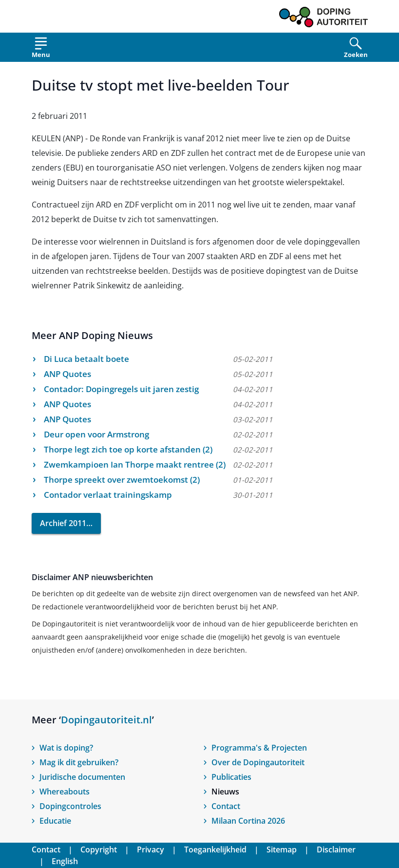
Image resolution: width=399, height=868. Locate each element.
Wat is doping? (66, 748)
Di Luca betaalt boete (86, 359)
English (65, 861)
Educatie (55, 821)
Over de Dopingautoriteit (258, 762)
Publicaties (231, 777)
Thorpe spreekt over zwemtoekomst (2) (122, 480)
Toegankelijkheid (215, 849)
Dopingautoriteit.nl (106, 720)
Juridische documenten (82, 777)
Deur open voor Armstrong (96, 434)
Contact (226, 806)
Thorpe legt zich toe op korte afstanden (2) (128, 449)
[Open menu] (41, 49)
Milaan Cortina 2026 (248, 821)
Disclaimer (336, 849)
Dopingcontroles (70, 806)
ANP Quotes (67, 374)
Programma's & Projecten (259, 748)
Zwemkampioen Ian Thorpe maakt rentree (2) (135, 464)
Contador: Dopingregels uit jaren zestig (121, 389)
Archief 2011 (63, 523)
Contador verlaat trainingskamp (108, 495)
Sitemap (282, 849)
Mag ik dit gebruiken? (79, 762)
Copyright (99, 849)
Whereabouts (65, 792)
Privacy (151, 849)
